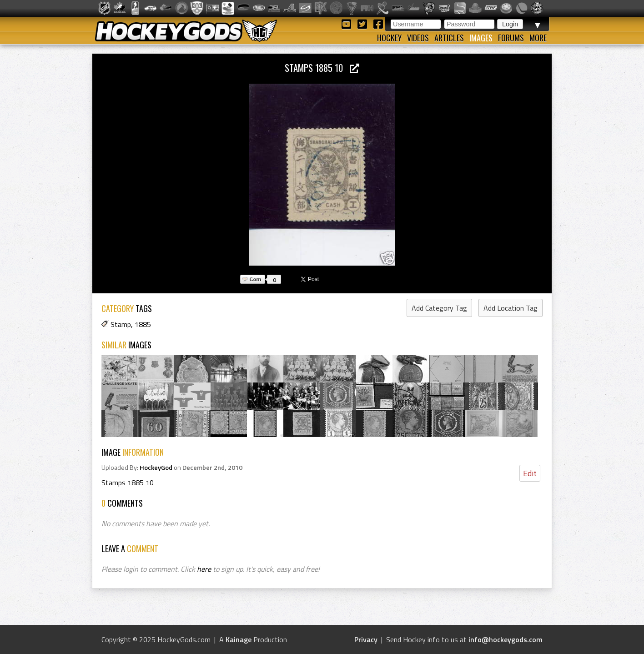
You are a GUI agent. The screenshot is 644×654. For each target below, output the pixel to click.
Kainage (239, 639)
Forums (511, 38)
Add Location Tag (511, 308)
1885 (143, 324)
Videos (418, 38)
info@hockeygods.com (506, 639)
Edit (530, 473)
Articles (449, 38)
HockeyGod (156, 468)
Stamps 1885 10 (322, 68)
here (204, 569)
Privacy (366, 639)
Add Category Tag (439, 308)
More (538, 38)
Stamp (121, 324)
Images (481, 38)
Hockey (389, 38)
